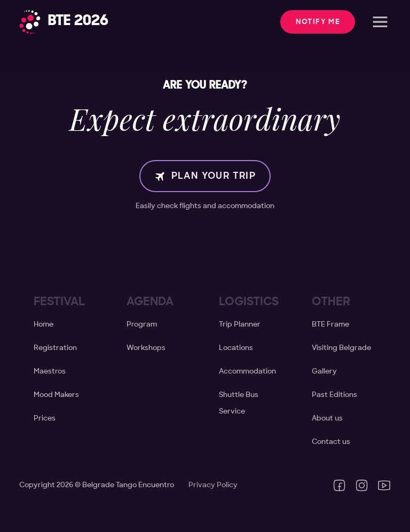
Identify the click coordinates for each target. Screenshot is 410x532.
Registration (55, 348)
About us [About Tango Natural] (327, 418)
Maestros (50, 371)
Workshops (146, 348)
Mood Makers (56, 395)
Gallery (324, 371)
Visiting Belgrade (341, 348)
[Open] (380, 22)
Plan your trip (205, 176)
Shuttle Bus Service (239, 403)
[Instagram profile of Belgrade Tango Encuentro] (362, 485)
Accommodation (247, 371)
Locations (236, 348)
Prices (45, 418)
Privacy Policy (213, 485)
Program (142, 324)
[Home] (64, 22)
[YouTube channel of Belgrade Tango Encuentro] (384, 485)
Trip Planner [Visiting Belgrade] (240, 324)
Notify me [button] (318, 22)
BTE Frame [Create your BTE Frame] (330, 324)
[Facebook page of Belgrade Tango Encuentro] (339, 485)
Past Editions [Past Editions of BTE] (334, 395)
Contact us (331, 442)
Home (44, 324)
